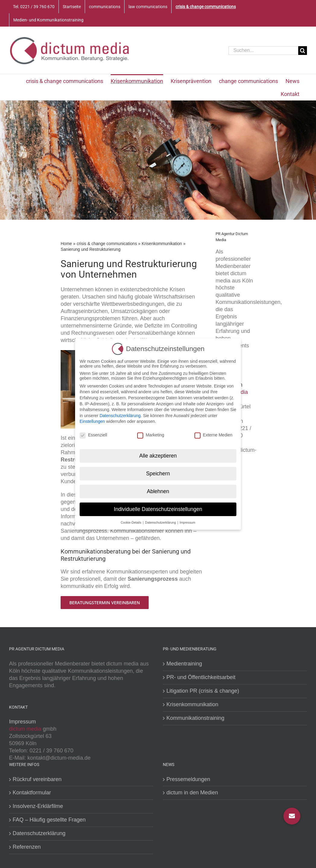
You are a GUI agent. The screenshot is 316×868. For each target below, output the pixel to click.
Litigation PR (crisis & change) (203, 691)
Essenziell (93, 433)
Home (66, 244)
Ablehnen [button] (158, 489)
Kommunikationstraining (195, 718)
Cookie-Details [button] (131, 520)
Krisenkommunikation (162, 244)
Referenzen (27, 847)
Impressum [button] (188, 520)
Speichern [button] (158, 471)
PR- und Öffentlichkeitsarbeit (201, 677)
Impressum (22, 722)
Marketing (151, 433)
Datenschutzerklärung (39, 833)
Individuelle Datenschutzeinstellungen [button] (158, 507)
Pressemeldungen (188, 779)
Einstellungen (92, 420)
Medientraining (184, 664)
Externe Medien (213, 433)
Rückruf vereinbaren (37, 779)
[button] (292, 816)
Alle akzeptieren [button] (158, 454)
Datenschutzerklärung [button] (161, 520)
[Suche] (303, 51)
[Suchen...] (263, 51)
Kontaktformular (32, 793)
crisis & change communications (107, 244)
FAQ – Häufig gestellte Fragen (49, 820)
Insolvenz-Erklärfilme (38, 806)
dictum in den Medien (192, 793)
